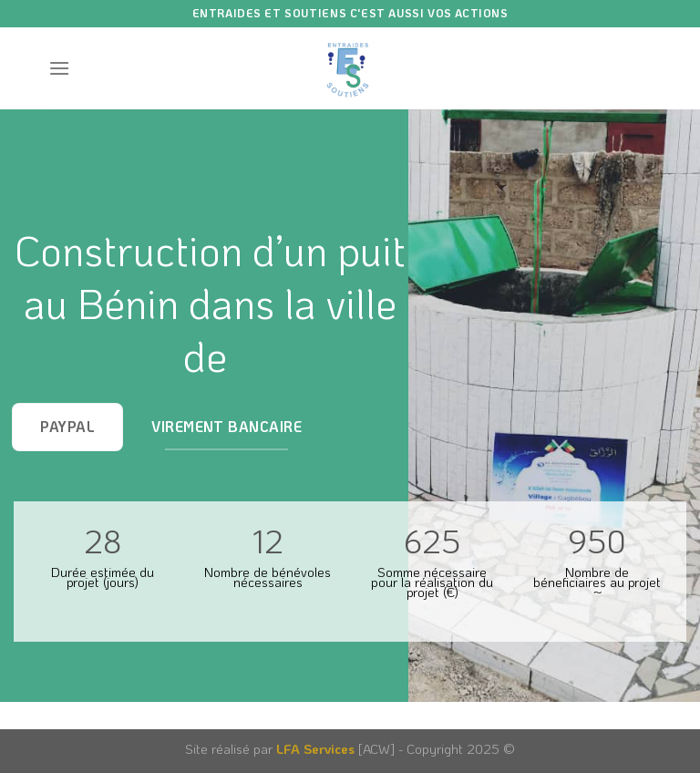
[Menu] (59, 68)
